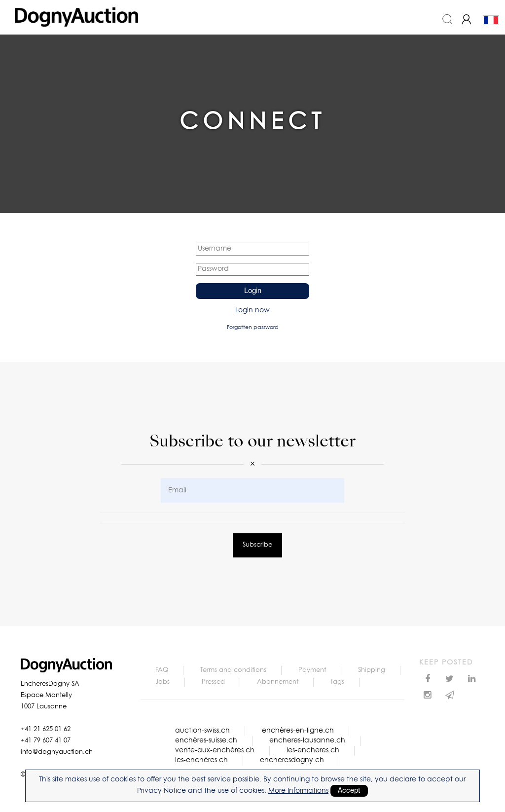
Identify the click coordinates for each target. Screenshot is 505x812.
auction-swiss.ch (202, 731)
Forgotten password (253, 327)
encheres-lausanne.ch (307, 740)
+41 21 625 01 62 (46, 729)
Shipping (372, 670)
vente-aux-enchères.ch (215, 750)
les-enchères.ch (201, 760)
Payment (312, 670)
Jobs (162, 682)
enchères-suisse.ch (206, 740)
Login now (252, 310)
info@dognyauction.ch (57, 752)
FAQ (162, 670)
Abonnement (278, 682)
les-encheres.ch (313, 750)
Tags (337, 682)
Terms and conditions (233, 670)
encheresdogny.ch (292, 760)
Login (253, 291)
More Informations (298, 791)
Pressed (213, 682)
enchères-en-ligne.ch (298, 731)
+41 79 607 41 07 (46, 741)
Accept (349, 791)
